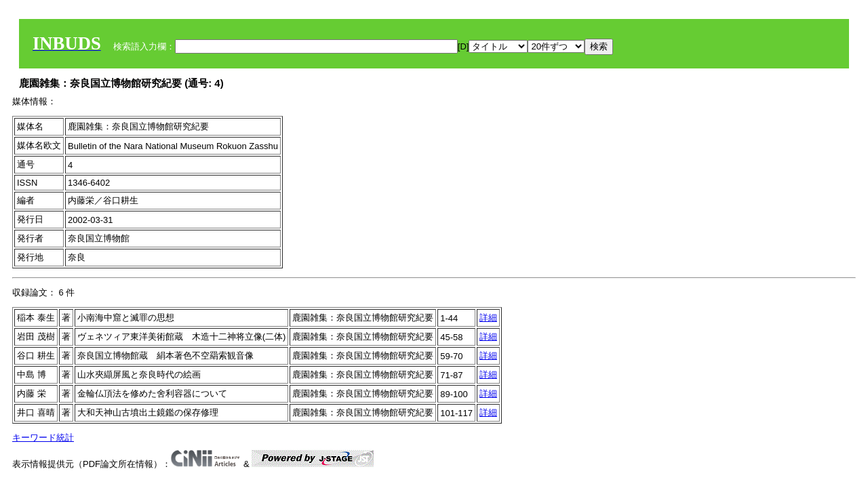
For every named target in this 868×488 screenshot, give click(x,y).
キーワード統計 (43, 438)
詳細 (488, 318)
